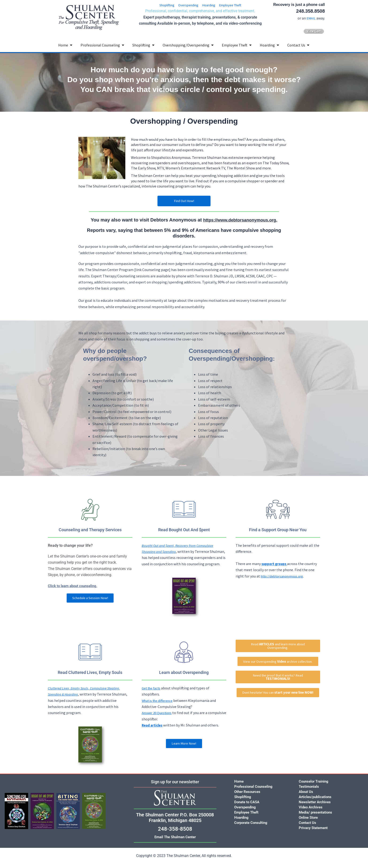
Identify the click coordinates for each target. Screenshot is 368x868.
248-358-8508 (175, 829)
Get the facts (152, 695)
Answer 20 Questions (158, 719)
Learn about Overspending (184, 679)
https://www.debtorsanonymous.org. (240, 220)
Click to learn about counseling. (74, 586)
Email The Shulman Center (175, 837)
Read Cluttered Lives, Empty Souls (90, 679)
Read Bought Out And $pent (184, 530)
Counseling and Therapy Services (90, 530)
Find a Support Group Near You (278, 530)
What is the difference (159, 707)
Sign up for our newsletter (175, 782)
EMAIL (311, 18)
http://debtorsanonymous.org (285, 576)
